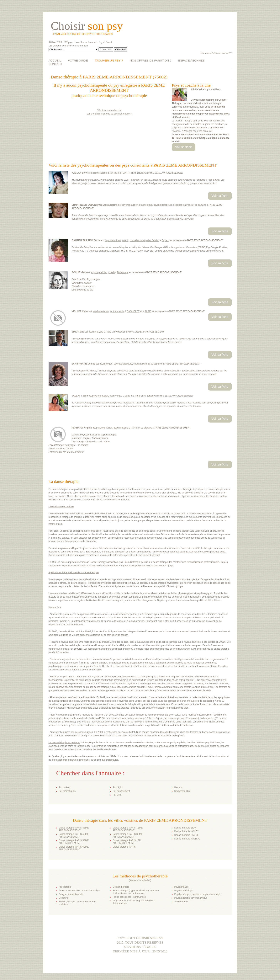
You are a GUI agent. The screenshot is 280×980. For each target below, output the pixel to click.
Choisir (87, 26)
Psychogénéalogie (184, 891)
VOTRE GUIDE (78, 60)
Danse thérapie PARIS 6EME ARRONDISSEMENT (74, 848)
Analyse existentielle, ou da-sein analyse (80, 891)
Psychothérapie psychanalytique (191, 898)
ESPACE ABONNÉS (191, 60)
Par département (121, 791)
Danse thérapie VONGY (187, 831)
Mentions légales (140, 947)
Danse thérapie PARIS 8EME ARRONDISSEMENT (128, 835)
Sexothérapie (181, 902)
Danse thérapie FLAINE (187, 835)
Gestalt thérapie (121, 887)
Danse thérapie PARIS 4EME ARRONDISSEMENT (74, 835)
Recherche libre (182, 791)
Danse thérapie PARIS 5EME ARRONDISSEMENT (74, 842)
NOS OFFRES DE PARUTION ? (151, 60)
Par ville (117, 795)
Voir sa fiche (184, 147)
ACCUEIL (55, 60)
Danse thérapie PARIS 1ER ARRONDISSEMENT (127, 842)
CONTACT (55, 64)
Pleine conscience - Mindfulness (129, 897)
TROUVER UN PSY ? (109, 60)
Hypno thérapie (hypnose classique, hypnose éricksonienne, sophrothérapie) (136, 892)
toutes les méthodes (140, 880)
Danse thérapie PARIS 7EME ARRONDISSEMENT (128, 829)
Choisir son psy (150, 938)
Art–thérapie (65, 887)
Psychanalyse (182, 887)
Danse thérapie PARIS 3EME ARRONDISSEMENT (74, 829)
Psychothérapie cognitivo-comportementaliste (198, 894)
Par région (118, 787)
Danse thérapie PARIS (124, 847)
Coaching (64, 898)
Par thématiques (67, 791)
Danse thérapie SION (185, 828)
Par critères (65, 787)
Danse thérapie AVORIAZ (188, 839)
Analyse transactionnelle (71, 894)
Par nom (179, 787)
